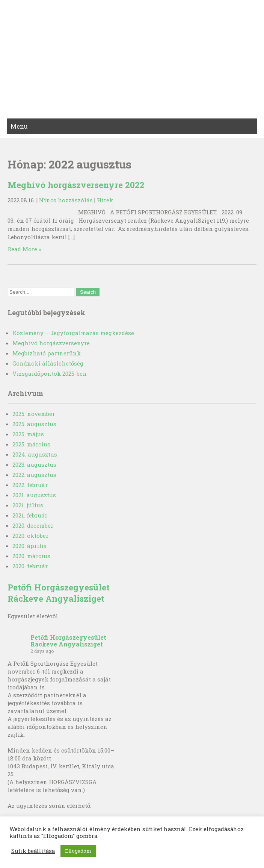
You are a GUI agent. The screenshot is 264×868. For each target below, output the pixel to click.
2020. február (30, 566)
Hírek (105, 200)
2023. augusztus (34, 464)
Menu (19, 126)
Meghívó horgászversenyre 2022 (76, 185)
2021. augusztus (34, 495)
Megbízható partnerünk (47, 353)
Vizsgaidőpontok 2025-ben (50, 373)
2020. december (33, 525)
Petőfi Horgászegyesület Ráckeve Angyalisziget (59, 593)
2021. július (28, 505)
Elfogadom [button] (78, 851)
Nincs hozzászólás (66, 200)
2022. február (30, 485)
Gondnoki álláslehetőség (48, 363)
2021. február (30, 515)
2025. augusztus (34, 424)
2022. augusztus (34, 475)
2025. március (31, 444)
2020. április (29, 546)
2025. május (28, 434)
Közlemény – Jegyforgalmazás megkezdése (73, 333)
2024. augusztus (35, 454)
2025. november (34, 414)
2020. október (30, 536)
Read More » (24, 249)
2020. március (31, 556)
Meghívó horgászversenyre (51, 343)
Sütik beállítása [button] (33, 851)
